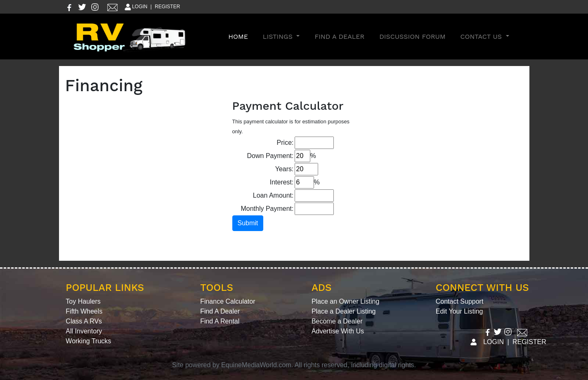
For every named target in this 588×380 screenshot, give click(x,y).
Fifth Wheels (84, 311)
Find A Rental (220, 321)
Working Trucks (88, 341)
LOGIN (136, 7)
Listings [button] (279, 37)
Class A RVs (84, 321)
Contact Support (460, 301)
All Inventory (84, 331)
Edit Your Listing (459, 311)
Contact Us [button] (482, 37)
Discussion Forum (412, 37)
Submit (248, 223)
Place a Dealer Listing (344, 311)
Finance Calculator (228, 301)
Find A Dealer (339, 37)
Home (240, 36)
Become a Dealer (337, 321)
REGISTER (167, 7)
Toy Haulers (83, 301)
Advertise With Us (338, 331)
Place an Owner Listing (346, 301)
